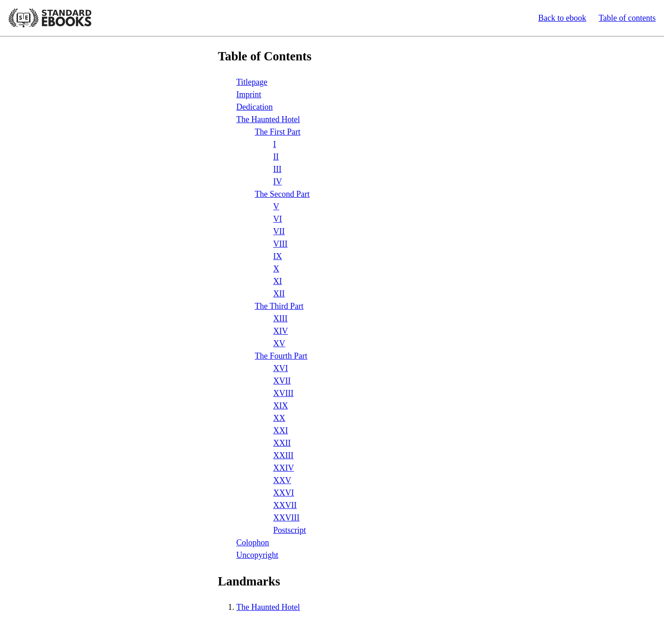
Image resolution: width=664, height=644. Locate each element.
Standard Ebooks (50, 18)
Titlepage (252, 82)
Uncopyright (258, 555)
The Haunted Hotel (268, 119)
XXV (282, 480)
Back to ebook (562, 18)
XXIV (284, 468)
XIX (281, 406)
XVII (282, 381)
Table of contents (627, 18)
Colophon (253, 543)
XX (279, 418)
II (276, 157)
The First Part (278, 132)
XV (279, 343)
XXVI (284, 493)
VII (279, 231)
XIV (281, 331)
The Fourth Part (281, 356)
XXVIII (287, 518)
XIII (281, 319)
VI (278, 219)
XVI (281, 368)
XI (278, 281)
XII (279, 294)
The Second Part (282, 194)
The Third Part (279, 306)
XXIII (284, 455)
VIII (281, 244)
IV (278, 182)
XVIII (284, 393)
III (278, 169)
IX (278, 256)
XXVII (285, 505)
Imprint (249, 95)
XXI (281, 431)
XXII (282, 443)
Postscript (290, 530)
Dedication (255, 107)
